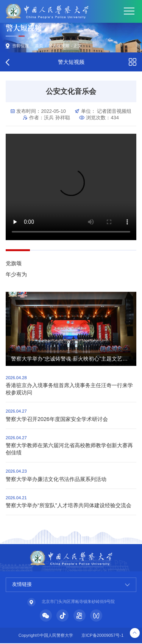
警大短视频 (59, 46)
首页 (39, 46)
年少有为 (16, 274)
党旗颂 (14, 263)
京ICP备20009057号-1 (102, 636)
